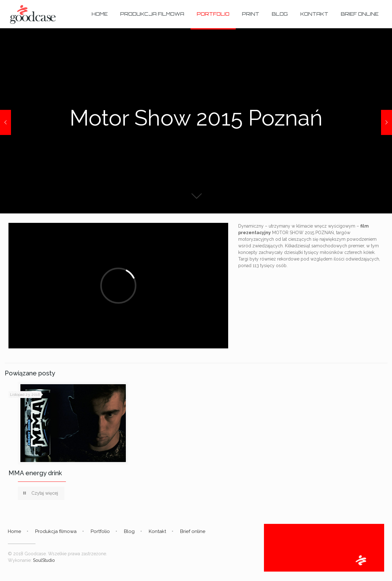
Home (14, 531)
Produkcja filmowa (56, 531)
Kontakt (157, 531)
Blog (129, 531)
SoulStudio (44, 560)
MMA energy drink (35, 473)
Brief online (193, 531)
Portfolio (100, 531)
